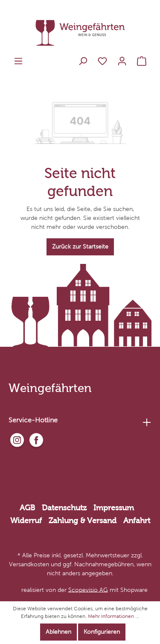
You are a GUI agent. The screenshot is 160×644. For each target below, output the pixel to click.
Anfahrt (137, 521)
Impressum (114, 508)
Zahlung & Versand (83, 521)
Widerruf (26, 521)
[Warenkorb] (142, 61)
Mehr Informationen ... (113, 616)
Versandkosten (29, 564)
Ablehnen (58, 632)
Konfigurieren (102, 632)
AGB (27, 508)
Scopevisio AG (88, 590)
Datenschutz (64, 508)
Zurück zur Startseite (80, 247)
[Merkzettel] (102, 61)
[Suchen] (83, 61)
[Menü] (18, 61)
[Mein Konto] (122, 61)
